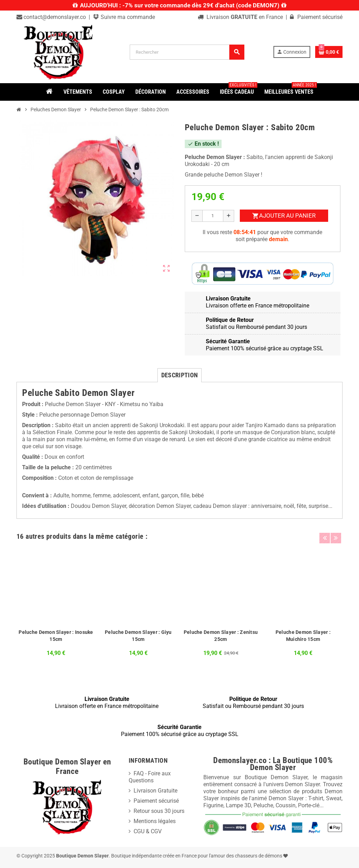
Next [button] (336, 535)
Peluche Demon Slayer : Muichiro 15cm (303, 636)
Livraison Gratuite (155, 791)
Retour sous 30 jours (159, 811)
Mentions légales (155, 821)
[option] (56, 604)
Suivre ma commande (127, 17)
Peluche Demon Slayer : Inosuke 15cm (56, 636)
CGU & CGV (148, 831)
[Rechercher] (187, 52)
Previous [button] (325, 535)
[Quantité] (213, 216)
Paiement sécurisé (156, 801)
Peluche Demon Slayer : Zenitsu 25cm (221, 636)
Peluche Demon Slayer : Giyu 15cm (138, 636)
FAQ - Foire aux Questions (150, 777)
